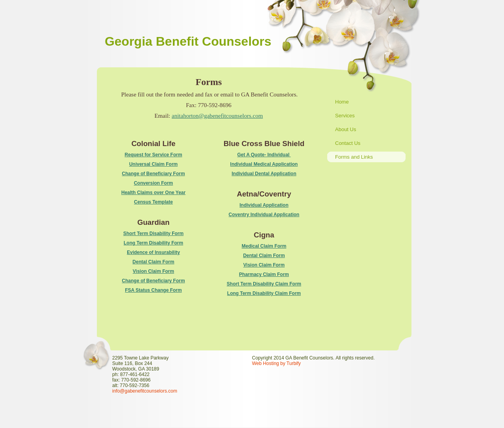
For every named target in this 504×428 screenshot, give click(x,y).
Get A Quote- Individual (264, 155)
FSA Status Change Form (153, 290)
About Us (346, 129)
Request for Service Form (154, 155)
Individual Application (264, 205)
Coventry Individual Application (264, 215)
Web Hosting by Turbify (276, 363)
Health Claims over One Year (153, 193)
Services (345, 116)
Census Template (153, 202)
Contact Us (348, 143)
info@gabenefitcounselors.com (145, 391)
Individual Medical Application (264, 164)
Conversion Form (153, 183)
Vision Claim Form (153, 271)
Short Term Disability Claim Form (264, 284)
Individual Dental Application (264, 174)
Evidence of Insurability (153, 252)
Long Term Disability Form (153, 243)
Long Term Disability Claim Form (264, 293)
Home (342, 102)
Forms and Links (354, 157)
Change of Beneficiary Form (154, 174)
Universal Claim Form (153, 164)
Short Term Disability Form (153, 233)
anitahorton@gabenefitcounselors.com (217, 116)
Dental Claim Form (154, 262)
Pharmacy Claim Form (264, 274)
